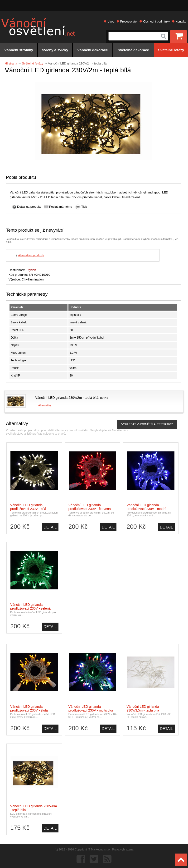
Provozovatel (129, 22)
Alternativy (45, 405)
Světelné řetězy (33, 63)
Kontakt (181, 22)
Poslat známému (61, 207)
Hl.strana (11, 63)
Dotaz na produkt (29, 207)
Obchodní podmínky (156, 22)
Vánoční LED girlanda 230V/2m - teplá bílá (67, 398)
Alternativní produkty (31, 255)
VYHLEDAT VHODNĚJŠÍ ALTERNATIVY (147, 424)
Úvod (111, 22)
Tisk (84, 207)
